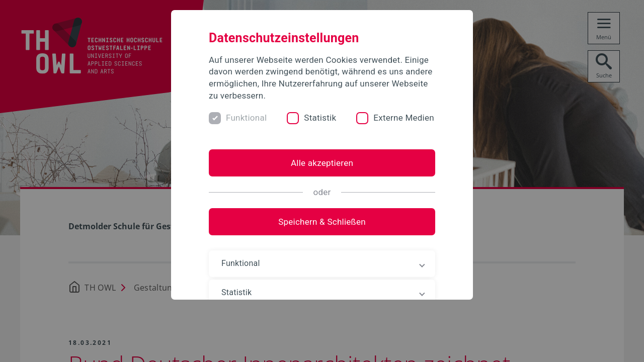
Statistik (320, 118)
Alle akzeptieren (322, 163)
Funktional (246, 118)
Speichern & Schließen (322, 222)
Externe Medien (404, 118)
